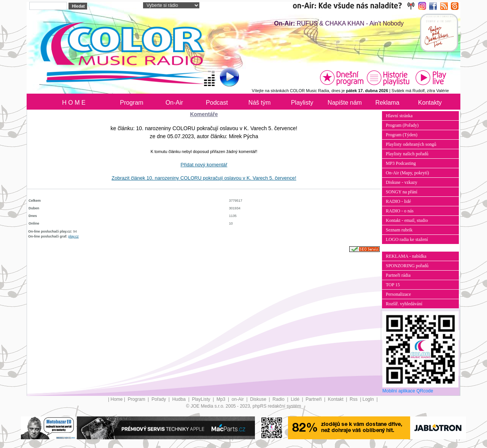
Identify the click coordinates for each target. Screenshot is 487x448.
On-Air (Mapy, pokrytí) (407, 173)
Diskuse (259, 399)
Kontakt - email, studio (407, 220)
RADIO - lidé (398, 201)
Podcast (217, 103)
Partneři (314, 399)
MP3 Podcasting (401, 163)
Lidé (296, 399)
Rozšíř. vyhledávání (404, 304)
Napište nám (345, 103)
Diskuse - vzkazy (402, 182)
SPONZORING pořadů (407, 266)
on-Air (238, 399)
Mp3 (222, 399)
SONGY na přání (402, 192)
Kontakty (430, 103)
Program (131, 103)
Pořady (159, 399)
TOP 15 (393, 285)
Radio (279, 399)
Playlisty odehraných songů (411, 144)
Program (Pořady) (402, 125)
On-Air (174, 103)
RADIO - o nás (400, 211)
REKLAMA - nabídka (406, 256)
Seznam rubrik (399, 230)
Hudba (180, 399)
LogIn (369, 399)
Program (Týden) (402, 135)
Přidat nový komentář (204, 165)
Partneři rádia (398, 275)
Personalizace (398, 294)
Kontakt (336, 399)
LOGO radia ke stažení (407, 239)
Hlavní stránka (399, 116)
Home (117, 399)
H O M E (74, 103)
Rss (354, 399)
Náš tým (260, 103)
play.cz (74, 236)
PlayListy (201, 399)
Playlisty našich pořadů (407, 154)
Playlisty (302, 103)
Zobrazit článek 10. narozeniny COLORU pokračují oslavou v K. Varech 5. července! (204, 178)
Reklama (387, 103)
